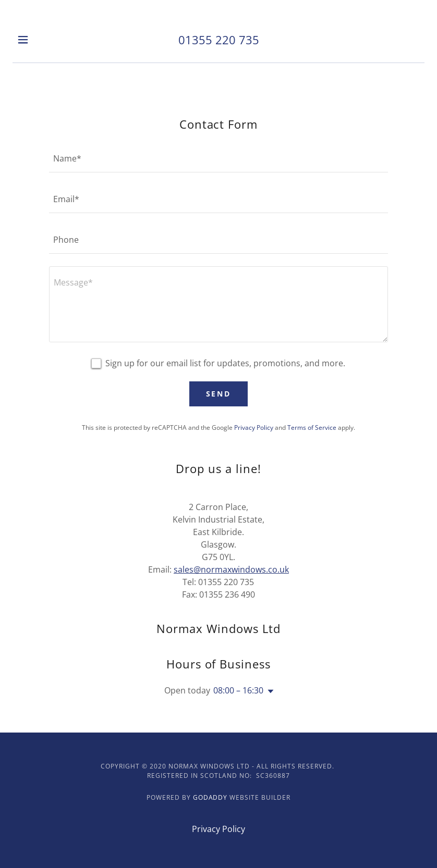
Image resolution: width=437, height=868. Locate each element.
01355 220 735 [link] (219, 40)
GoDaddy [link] (210, 797)
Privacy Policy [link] (254, 427)
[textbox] (218, 158)
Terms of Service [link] (312, 427)
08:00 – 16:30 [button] (238, 690)
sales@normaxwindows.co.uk (231, 569)
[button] (33, 40)
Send (219, 394)
